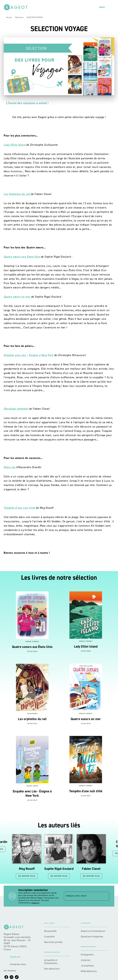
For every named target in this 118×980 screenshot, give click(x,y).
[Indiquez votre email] (83, 896)
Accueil (9, 17)
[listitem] (6, 977)
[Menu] (103, 7)
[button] (27, 856)
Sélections (19, 17)
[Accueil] (17, 7)
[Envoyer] (106, 896)
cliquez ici (35, 903)
